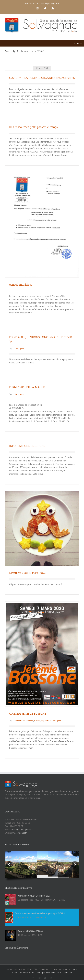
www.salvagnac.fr (18, 833)
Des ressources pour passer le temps (33, 127)
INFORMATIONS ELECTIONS (27, 446)
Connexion (68, 972)
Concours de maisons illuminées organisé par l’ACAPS (40, 914)
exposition (46, 721)
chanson (29, 721)
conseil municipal (20, 285)
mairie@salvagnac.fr (50, 3)
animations (20, 721)
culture (37, 721)
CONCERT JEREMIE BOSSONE (28, 714)
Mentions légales (28, 972)
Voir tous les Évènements (17, 948)
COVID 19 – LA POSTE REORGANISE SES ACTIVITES (42, 78)
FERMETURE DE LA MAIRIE (27, 387)
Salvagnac (19, 349)
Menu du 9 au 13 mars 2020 (28, 573)
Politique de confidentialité (49, 972)
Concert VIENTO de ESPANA (31, 931)
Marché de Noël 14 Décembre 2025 (34, 896)
